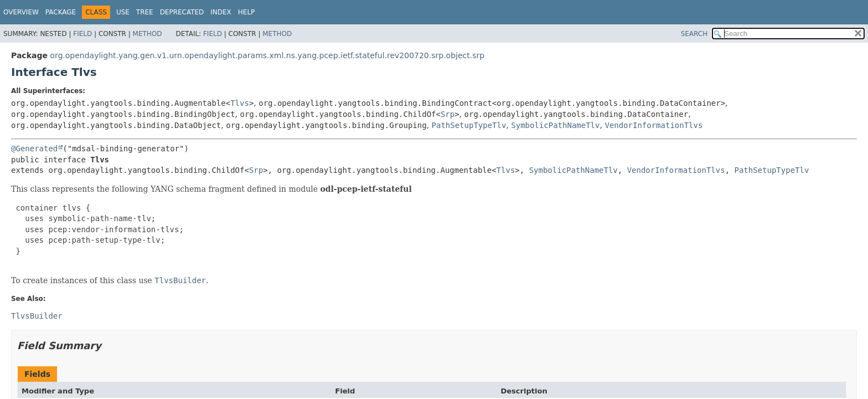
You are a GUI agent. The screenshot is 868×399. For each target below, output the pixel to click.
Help (247, 12)
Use (123, 12)
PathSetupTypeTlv (469, 125)
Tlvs (240, 103)
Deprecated (182, 12)
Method (148, 34)
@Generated (34, 149)
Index (221, 12)
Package (61, 12)
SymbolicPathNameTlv (555, 125)
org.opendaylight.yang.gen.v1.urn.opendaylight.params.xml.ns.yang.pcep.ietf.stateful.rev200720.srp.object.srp (267, 55)
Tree (145, 12)
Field (82, 34)
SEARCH (694, 34)
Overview (21, 12)
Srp (448, 114)
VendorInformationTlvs (653, 125)
